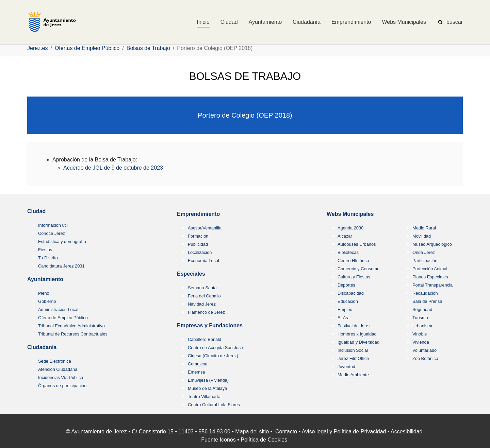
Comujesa (198, 364)
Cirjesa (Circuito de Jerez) (213, 356)
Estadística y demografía (62, 242)
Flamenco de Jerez (206, 312)
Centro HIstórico (353, 261)
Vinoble (420, 334)
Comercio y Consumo (358, 269)
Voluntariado (424, 350)
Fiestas (45, 250)
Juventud (346, 367)
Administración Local (58, 309)
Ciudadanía (42, 347)
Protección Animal (430, 269)
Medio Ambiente (353, 375)
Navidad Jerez (202, 304)
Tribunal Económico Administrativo (71, 326)
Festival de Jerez (354, 326)
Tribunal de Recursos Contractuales (73, 334)
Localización (200, 252)
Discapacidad (351, 293)
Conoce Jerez (52, 233)
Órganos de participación (62, 386)
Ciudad (36, 211)
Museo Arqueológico (432, 244)
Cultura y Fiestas (354, 277)
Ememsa (197, 372)
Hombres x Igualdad (357, 334)
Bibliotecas (348, 252)
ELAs (343, 318)
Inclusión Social (353, 350)
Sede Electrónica (55, 361)
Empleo (345, 309)
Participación (425, 261)
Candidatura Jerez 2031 (61, 266)
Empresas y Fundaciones (210, 325)
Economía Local (203, 261)
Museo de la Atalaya (207, 388)
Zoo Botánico (425, 358)
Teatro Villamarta (204, 397)
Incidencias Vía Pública (61, 377)
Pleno (44, 293)
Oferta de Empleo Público (63, 318)
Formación (198, 236)
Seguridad (422, 309)
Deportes (346, 285)
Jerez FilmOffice (353, 358)
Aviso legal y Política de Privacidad (344, 432)
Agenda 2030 (350, 228)
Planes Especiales (430, 277)
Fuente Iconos (218, 440)
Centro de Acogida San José (215, 348)
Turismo (420, 318)
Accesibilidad (406, 432)
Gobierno (47, 301)
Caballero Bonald (205, 339)
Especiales (191, 274)
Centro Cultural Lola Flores (214, 405)
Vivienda (421, 342)
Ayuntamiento (45, 279)
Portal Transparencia (432, 285)
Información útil (53, 225)
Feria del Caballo (204, 296)
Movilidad (422, 236)
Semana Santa (202, 288)
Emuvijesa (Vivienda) (208, 380)
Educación (348, 301)
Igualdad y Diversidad (358, 342)
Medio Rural (424, 228)
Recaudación (425, 293)
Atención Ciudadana (58, 369)
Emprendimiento (198, 214)
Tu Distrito (48, 258)
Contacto (286, 432)
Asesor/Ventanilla (205, 228)
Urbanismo (423, 326)
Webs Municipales (350, 214)
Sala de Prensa (427, 301)
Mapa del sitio (252, 432)
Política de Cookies (264, 440)
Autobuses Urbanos (357, 244)
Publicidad (198, 244)
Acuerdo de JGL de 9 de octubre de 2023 (113, 168)
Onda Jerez (424, 252)
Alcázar (345, 236)
